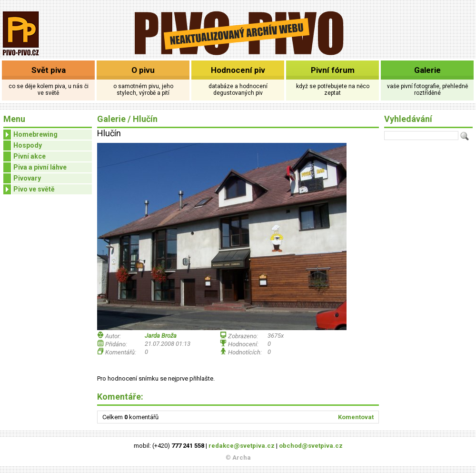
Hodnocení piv (238, 70)
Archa (242, 458)
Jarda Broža (161, 336)
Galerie (427, 70)
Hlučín (145, 119)
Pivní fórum (333, 70)
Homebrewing (30, 135)
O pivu (143, 70)
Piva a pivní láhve (40, 167)
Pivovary (27, 178)
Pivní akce (30, 156)
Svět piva (49, 70)
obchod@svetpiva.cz (311, 446)
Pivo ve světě (29, 189)
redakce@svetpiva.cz (242, 446)
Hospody (28, 145)
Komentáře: (120, 397)
